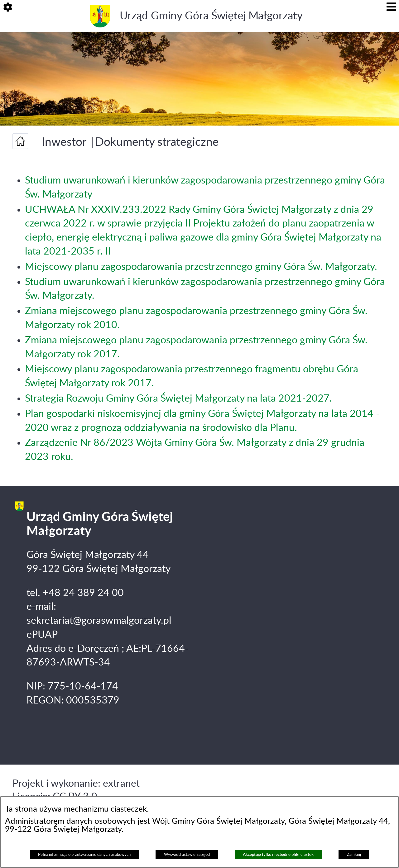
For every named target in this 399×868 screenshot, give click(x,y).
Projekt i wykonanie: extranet (76, 784)
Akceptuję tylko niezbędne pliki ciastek (278, 854)
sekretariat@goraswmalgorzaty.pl (99, 621)
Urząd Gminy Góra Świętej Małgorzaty (211, 16)
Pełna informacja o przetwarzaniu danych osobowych (84, 855)
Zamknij (354, 855)
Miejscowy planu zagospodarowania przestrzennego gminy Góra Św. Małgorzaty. (201, 267)
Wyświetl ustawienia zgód (187, 855)
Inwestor (64, 142)
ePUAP (42, 635)
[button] (8, 8)
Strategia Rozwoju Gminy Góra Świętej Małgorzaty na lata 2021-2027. (178, 398)
